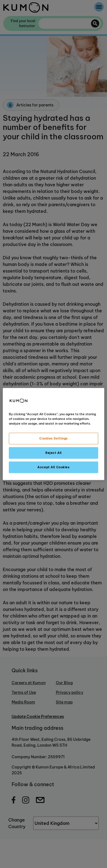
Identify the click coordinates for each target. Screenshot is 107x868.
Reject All (53, 453)
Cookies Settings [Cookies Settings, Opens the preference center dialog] (53, 438)
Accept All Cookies (53, 467)
